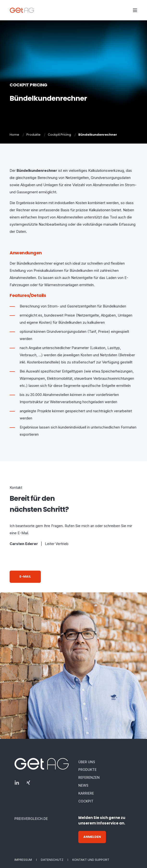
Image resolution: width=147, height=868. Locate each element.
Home (14, 135)
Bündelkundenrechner (98, 135)
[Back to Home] (23, 10)
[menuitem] (87, 762)
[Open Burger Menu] (135, 10)
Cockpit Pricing (59, 135)
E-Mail (25, 576)
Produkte (34, 135)
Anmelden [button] (92, 837)
